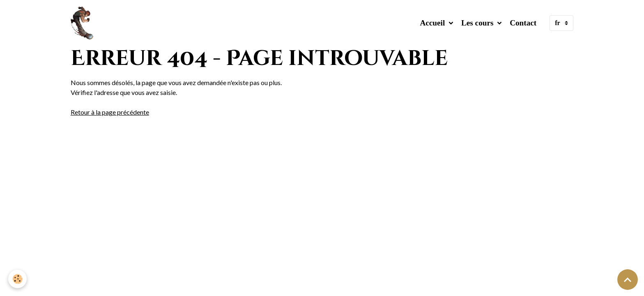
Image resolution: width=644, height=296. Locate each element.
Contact (523, 23)
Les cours (478, 23)
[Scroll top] (628, 280)
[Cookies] (17, 279)
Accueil (433, 23)
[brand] (84, 23)
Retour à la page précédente (110, 112)
